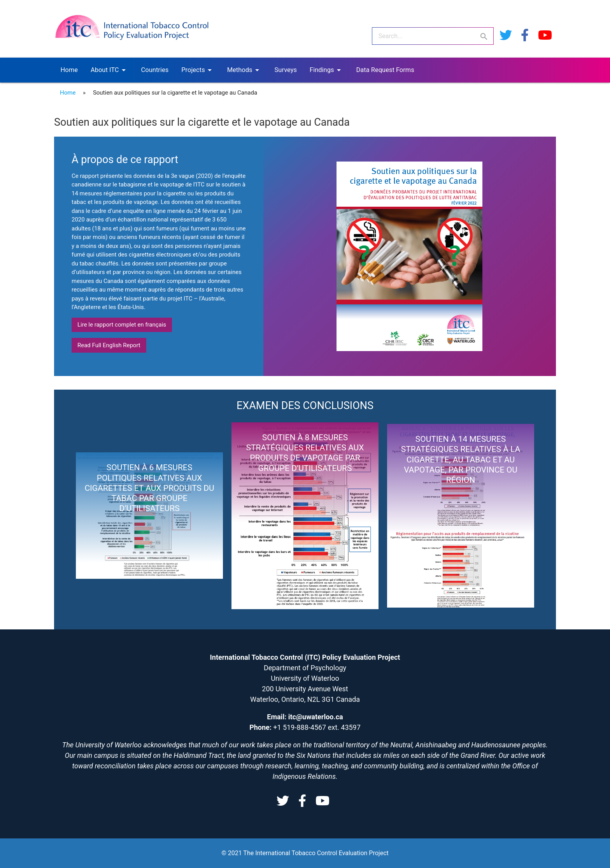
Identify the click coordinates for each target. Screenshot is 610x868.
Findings (326, 70)
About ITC (110, 70)
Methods (245, 70)
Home (69, 70)
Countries (155, 70)
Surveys (286, 70)
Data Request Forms (385, 70)
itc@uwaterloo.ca (316, 717)
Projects (198, 70)
